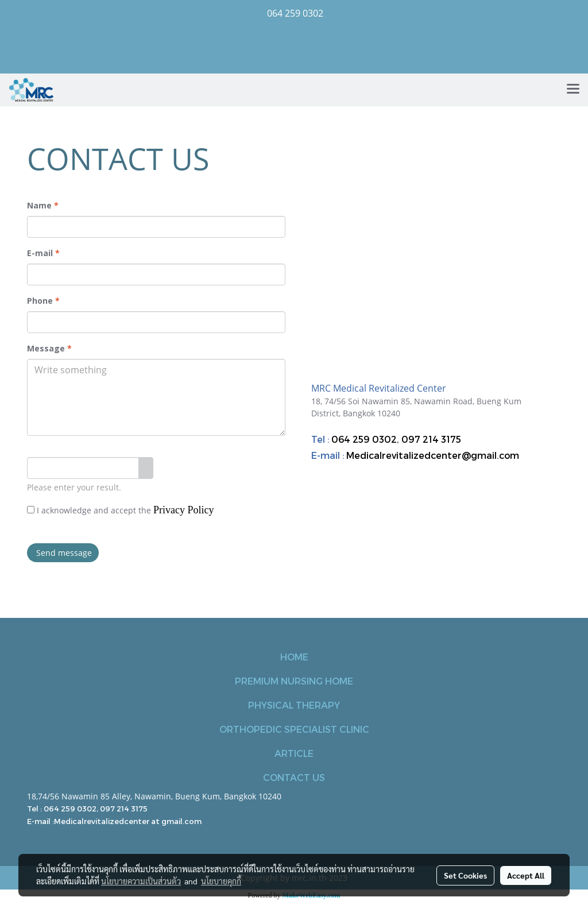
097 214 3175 (431, 439)
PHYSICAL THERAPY (294, 705)
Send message (63, 553)
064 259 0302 (364, 439)
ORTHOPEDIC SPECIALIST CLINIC (294, 729)
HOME (294, 657)
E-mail (43, 253)
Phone (43, 301)
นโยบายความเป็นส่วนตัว (141, 881)
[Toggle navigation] (573, 90)
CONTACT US (294, 777)
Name (43, 205)
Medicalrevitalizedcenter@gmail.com (433, 455)
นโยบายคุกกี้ (221, 881)
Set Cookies (465, 875)
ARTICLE (294, 753)
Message (49, 348)
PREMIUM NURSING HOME (294, 681)
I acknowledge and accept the (121, 510)
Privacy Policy (184, 510)
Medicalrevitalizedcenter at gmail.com (128, 821)
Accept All (526, 875)
